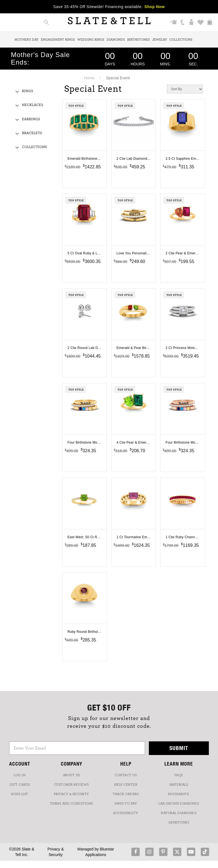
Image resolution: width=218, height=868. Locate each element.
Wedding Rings (91, 40)
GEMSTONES (179, 822)
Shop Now (155, 7)
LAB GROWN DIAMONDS (179, 803)
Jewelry (160, 40)
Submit (179, 748)
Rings (27, 91)
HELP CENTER (126, 785)
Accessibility (126, 813)
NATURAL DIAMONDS (179, 813)
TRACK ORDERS (126, 794)
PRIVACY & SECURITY (72, 794)
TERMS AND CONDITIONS (72, 803)
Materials (179, 785)
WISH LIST (20, 794)
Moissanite (179, 794)
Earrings (31, 119)
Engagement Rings (58, 40)
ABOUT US (72, 775)
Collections (181, 40)
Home (89, 78)
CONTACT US (126, 775)
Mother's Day (27, 40)
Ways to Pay (126, 803)
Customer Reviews (72, 785)
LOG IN (20, 775)
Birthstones (139, 40)
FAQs (179, 775)
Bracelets (32, 133)
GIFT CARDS (20, 785)
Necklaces (32, 105)
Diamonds (116, 40)
